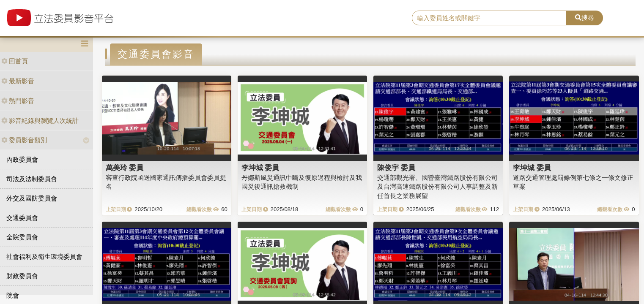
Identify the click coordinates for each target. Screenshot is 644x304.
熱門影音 (18, 101)
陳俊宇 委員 (396, 168)
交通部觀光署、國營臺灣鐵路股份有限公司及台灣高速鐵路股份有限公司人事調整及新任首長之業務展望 (437, 187)
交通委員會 (22, 218)
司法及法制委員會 (32, 179)
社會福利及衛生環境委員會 (44, 256)
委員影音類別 (24, 140)
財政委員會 (22, 276)
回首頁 (15, 61)
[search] (489, 18)
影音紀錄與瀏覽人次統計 (40, 121)
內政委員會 (22, 159)
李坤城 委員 (260, 168)
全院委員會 (22, 237)
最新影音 (18, 81)
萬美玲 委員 (125, 168)
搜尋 (585, 18)
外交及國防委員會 (32, 198)
